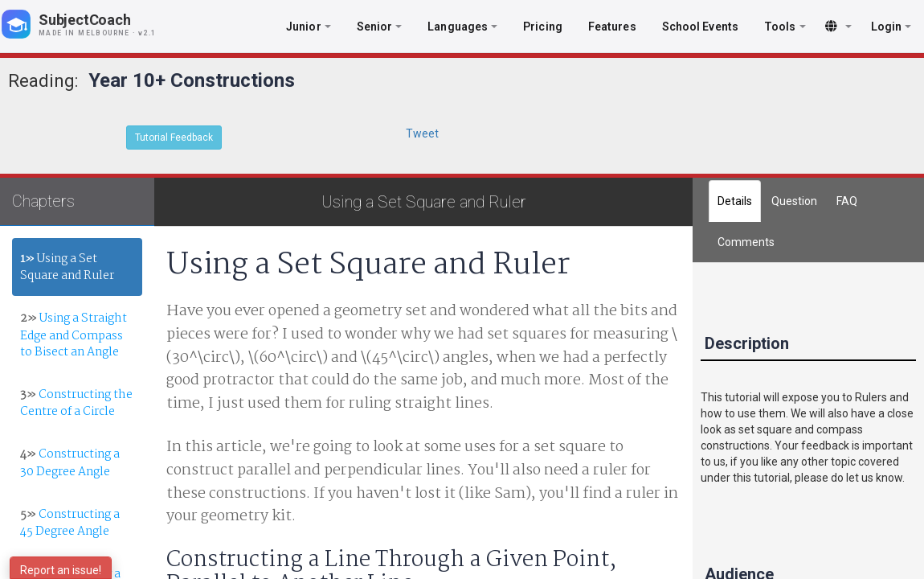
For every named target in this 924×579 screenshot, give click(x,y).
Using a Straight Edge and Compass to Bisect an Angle (74, 335)
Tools (785, 27)
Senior (380, 27)
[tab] (746, 242)
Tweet (422, 133)
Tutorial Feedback (174, 138)
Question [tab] (794, 201)
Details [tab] (735, 201)
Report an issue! (61, 570)
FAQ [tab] (847, 201)
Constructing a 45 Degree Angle (70, 523)
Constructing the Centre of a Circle (76, 403)
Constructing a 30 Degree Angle (70, 463)
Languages (462, 27)
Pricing (543, 27)
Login (891, 27)
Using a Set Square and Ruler (67, 267)
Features (612, 27)
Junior (309, 27)
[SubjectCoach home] (92, 24)
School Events (700, 27)
